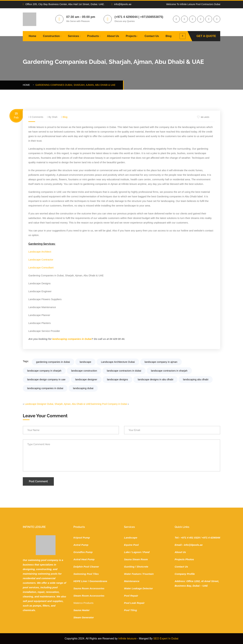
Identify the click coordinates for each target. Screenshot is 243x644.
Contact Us (152, 36)
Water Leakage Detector (138, 588)
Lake (127, 552)
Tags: (26, 361)
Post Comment (38, 481)
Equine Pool (131, 545)
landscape (85, 362)
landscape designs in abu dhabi (155, 379)
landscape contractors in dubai (124, 371)
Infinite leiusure (127, 639)
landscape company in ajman (161, 362)
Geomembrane (98, 581)
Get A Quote (206, 36)
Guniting (129, 567)
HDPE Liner (80, 581)
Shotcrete (142, 567)
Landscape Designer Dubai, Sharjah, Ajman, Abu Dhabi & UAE (58, 404)
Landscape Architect (40, 252)
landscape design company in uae (46, 379)
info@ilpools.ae (122, 4)
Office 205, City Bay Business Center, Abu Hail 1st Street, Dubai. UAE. (64, 4)
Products (93, 36)
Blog (169, 36)
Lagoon (137, 552)
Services (73, 36)
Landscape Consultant (41, 267)
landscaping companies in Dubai (72, 339)
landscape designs (117, 379)
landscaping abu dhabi (196, 379)
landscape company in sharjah (44, 371)
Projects (131, 36)
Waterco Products (83, 603)
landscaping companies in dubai (45, 388)
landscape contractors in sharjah (169, 371)
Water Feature (132, 574)
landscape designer (86, 379)
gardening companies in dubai (53, 362)
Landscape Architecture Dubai (118, 362)
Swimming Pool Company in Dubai (109, 404)
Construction (51, 36)
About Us (113, 36)
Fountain (148, 574)
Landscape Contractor (41, 260)
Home (32, 36)
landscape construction (84, 371)
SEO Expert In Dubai (166, 639)
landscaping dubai (83, 388)
